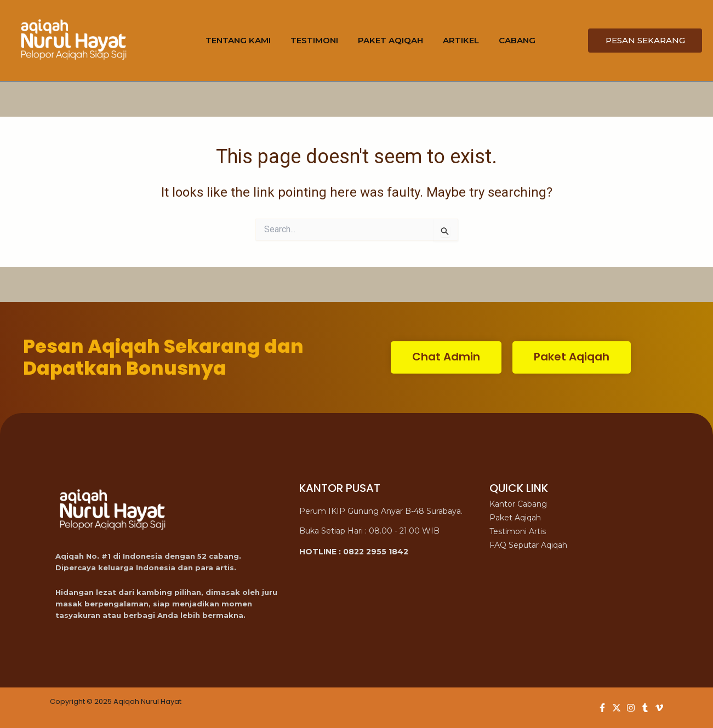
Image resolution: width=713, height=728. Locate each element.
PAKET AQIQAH (390, 40)
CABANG (517, 40)
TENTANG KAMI (238, 40)
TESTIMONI (314, 40)
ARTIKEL (461, 40)
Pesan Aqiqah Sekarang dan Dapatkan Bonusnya (163, 357)
